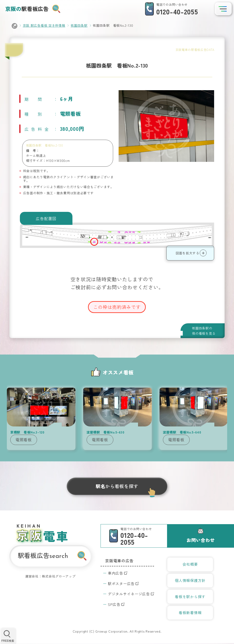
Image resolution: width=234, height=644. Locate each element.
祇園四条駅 (79, 25)
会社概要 (190, 564)
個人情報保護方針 (190, 581)
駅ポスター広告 (121, 584)
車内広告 (116, 573)
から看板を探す (117, 486)
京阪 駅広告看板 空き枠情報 (44, 25)
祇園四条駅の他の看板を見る (204, 331)
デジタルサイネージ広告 (129, 594)
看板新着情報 (190, 613)
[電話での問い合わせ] (170, 9)
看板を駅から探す (190, 597)
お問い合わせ (201, 540)
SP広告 (114, 604)
